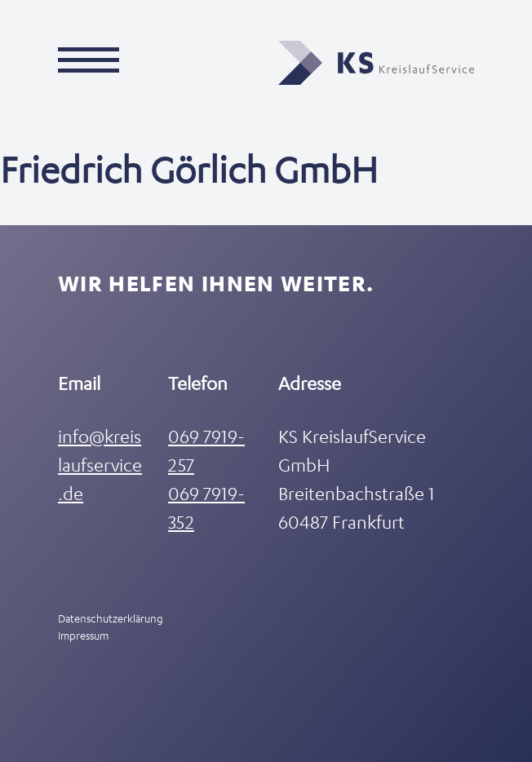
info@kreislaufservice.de (100, 465)
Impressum (83, 635)
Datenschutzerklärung (111, 618)
